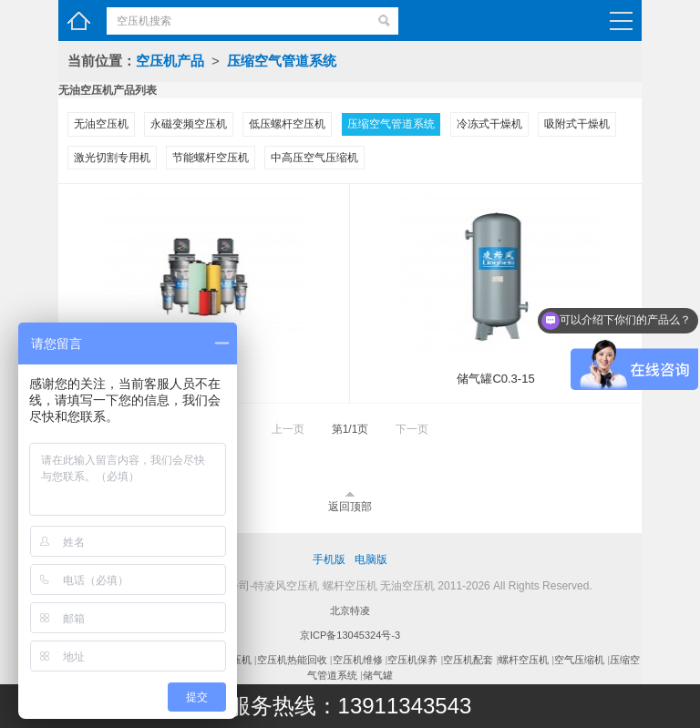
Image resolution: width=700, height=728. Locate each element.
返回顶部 (350, 507)
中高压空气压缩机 (314, 158)
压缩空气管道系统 (282, 61)
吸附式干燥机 (577, 124)
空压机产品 (170, 61)
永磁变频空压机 (189, 124)
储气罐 (378, 675)
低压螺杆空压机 (287, 124)
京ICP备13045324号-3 (350, 635)
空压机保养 (412, 660)
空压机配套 (468, 660)
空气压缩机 (579, 660)
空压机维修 (358, 660)
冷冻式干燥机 (489, 124)
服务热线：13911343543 (350, 706)
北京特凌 (350, 610)
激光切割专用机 (112, 158)
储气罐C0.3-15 (495, 379)
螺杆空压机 (524, 660)
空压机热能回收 (292, 660)
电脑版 (371, 559)
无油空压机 (101, 124)
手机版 (329, 559)
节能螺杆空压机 (211, 158)
